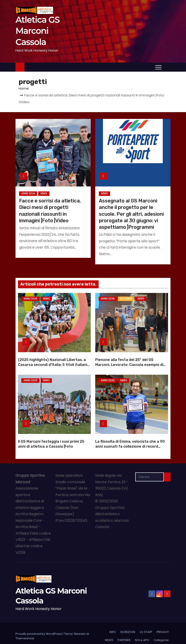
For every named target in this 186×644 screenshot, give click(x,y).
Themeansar (25, 632)
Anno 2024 (28, 194)
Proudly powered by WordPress (39, 628)
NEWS (44, 194)
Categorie (161, 634)
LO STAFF (146, 626)
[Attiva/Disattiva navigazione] (158, 67)
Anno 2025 (30, 299)
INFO (113, 626)
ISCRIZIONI (128, 626)
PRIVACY (163, 626)
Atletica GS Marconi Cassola (38, 31)
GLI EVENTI (126, 299)
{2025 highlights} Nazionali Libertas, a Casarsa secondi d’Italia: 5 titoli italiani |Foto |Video (53, 362)
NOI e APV (142, 634)
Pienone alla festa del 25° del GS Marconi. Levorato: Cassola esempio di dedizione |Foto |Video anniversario (129, 362)
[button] (167, 67)
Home (24, 88)
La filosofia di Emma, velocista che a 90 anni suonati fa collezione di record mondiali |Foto (130, 440)
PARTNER (124, 634)
